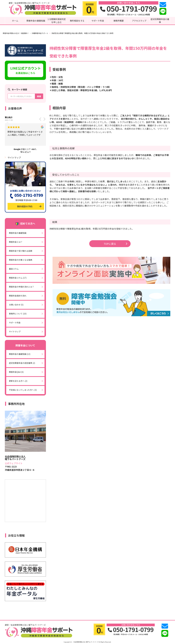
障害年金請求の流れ (18, 296)
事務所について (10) (18, 314)
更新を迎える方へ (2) (18, 381)
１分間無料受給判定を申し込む (56, 21)
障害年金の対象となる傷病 (21, 260)
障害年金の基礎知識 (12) (20, 354)
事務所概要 (119, 21)
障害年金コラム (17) (18, 278)
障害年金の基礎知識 (36, 21)
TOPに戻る (115, 244)
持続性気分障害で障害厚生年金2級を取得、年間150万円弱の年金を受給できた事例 (82, 33)
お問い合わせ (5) (16, 305)
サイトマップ (14, 157)
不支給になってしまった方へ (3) (23, 390)
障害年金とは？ (16, 242)
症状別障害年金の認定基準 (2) (22, 363)
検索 (39, 96)
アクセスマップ (139, 21)
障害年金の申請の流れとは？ (22, 287)
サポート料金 (98, 21)
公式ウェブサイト (14, 463)
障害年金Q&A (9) (16, 372)
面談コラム (14, 269)
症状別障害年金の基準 (160, 21)
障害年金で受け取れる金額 (21, 251)
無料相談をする (77, 21)
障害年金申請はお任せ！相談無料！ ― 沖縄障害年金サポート (26, 33)
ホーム (15, 21)
